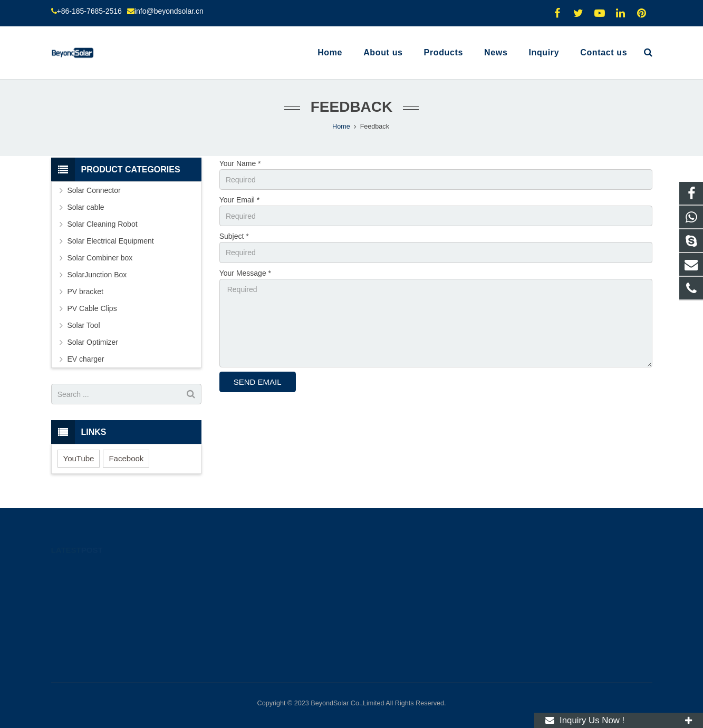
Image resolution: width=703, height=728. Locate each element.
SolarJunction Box (97, 275)
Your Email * (240, 200)
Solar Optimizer (93, 342)
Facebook (126, 458)
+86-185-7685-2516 (89, 11)
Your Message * (245, 273)
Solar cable (86, 207)
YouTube (79, 458)
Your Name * (240, 163)
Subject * (234, 236)
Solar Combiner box (100, 258)
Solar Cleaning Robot (103, 224)
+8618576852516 (394, 570)
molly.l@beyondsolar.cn (403, 616)
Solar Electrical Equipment (111, 241)
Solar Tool (84, 325)
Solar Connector (94, 190)
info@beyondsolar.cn (169, 11)
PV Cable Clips (92, 308)
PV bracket (85, 292)
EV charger (86, 359)
